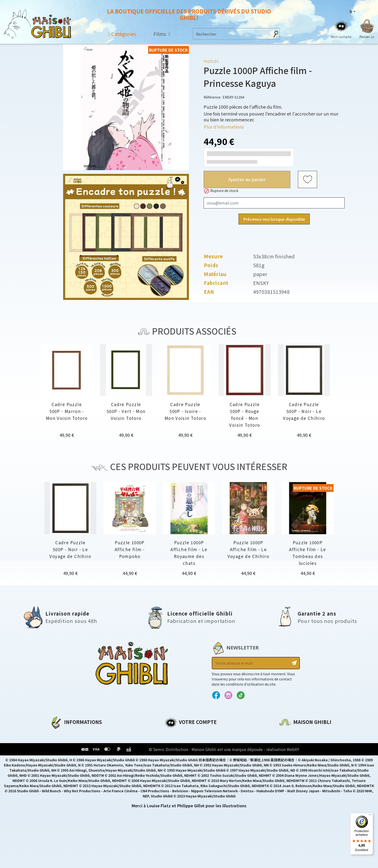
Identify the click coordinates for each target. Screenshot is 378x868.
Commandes (178, 742)
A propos (59, 734)
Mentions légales (68, 742)
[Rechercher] (232, 34)
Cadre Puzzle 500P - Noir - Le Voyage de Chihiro (304, 411)
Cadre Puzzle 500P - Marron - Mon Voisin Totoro (67, 411)
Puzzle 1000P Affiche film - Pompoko (130, 549)
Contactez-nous (296, 780)
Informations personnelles (193, 734)
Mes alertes (176, 775)
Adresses (174, 750)
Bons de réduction (184, 759)
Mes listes (175, 767)
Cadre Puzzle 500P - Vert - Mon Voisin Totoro (126, 411)
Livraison (59, 767)
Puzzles (211, 61)
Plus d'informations (224, 127)
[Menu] (370, 816)
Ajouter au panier (247, 179)
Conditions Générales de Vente (82, 759)
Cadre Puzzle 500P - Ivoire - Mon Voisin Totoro (185, 411)
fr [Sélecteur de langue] (351, 12)
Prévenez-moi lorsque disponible (274, 219)
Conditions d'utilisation (75, 750)
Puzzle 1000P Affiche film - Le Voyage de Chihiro (248, 549)
